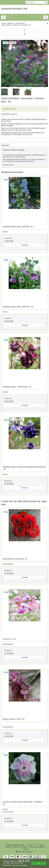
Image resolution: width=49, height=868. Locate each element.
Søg (46, 2)
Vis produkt (24, 245)
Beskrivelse (5, 145)
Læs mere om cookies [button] (20, 865)
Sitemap (26, 849)
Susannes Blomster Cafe (14, 9)
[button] (24, 30)
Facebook (20, 852)
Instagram (29, 852)
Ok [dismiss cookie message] (39, 863)
